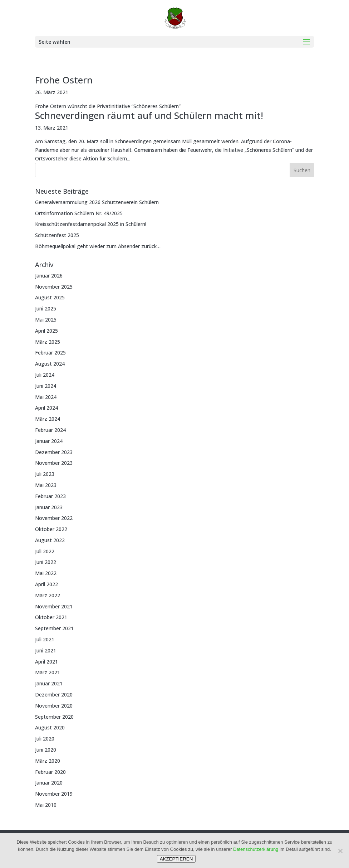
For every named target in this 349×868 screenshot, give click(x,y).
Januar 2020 (49, 783)
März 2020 (48, 761)
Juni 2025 (46, 308)
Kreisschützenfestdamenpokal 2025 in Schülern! (91, 224)
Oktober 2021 (51, 617)
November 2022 (54, 518)
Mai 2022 (46, 573)
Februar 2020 (50, 772)
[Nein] (340, 851)
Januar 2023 (49, 507)
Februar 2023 (50, 496)
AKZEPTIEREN (176, 859)
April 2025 (46, 331)
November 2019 (54, 794)
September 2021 (54, 628)
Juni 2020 (46, 750)
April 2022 (46, 584)
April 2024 (46, 408)
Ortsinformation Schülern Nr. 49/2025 (79, 213)
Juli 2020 (45, 739)
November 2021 (54, 606)
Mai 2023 (46, 485)
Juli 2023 (45, 474)
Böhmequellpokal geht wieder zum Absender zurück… (98, 246)
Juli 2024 (45, 375)
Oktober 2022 (51, 529)
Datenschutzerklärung (256, 849)
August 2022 (50, 540)
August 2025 (50, 297)
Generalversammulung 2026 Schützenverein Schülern (97, 202)
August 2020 (50, 727)
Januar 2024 (49, 441)
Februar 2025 (50, 353)
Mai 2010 (46, 805)
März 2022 (48, 595)
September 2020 (54, 717)
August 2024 (50, 364)
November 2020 (54, 706)
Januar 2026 (49, 276)
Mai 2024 (46, 397)
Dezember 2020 (54, 695)
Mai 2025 (46, 320)
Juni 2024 (46, 386)
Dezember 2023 (54, 452)
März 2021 (48, 672)
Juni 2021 (46, 650)
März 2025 (48, 342)
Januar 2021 (49, 683)
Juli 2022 (45, 551)
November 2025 (54, 287)
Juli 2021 (45, 639)
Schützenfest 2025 (57, 235)
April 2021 (46, 662)
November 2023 (54, 463)
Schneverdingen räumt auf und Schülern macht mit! (149, 115)
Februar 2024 (50, 430)
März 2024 (48, 419)
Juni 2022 (46, 562)
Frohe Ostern (64, 80)
